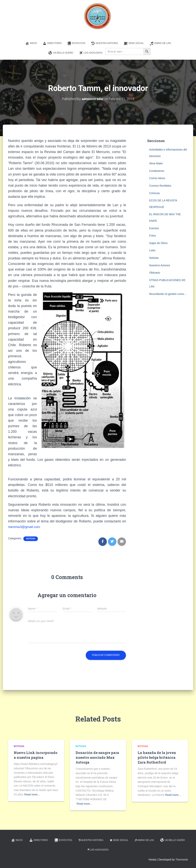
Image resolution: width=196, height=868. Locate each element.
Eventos (154, 228)
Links (152, 250)
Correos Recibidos (160, 186)
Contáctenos (157, 171)
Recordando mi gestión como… (168, 294)
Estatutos (76, 43)
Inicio (31, 43)
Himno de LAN (160, 43)
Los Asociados (91, 53)
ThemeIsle (182, 860)
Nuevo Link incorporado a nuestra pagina (36, 755)
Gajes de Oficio (158, 243)
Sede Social (134, 43)
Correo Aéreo (157, 178)
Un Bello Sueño (61, 53)
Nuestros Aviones (160, 265)
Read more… (32, 794)
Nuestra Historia (105, 43)
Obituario (155, 273)
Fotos (152, 236)
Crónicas (154, 193)
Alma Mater (156, 163)
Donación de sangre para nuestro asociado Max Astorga (97, 757)
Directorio (52, 43)
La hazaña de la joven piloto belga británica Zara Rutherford (157, 757)
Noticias (31, 539)
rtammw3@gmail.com (25, 527)
